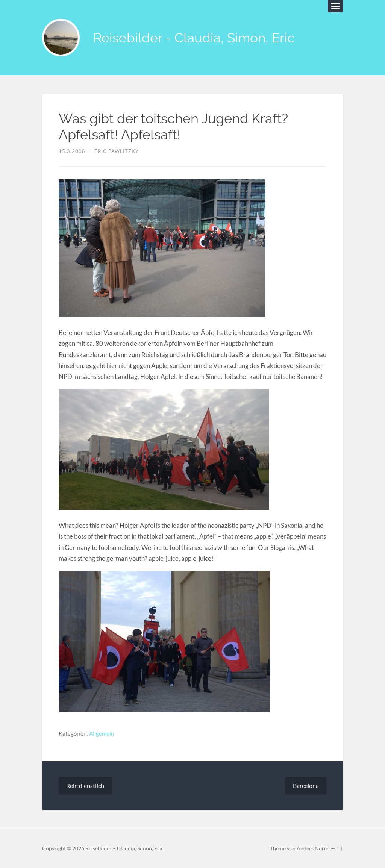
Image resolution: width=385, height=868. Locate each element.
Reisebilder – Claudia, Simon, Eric (124, 848)
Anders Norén (313, 848)
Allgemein (102, 733)
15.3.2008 (72, 151)
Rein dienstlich (85, 785)
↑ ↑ (340, 848)
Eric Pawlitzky (117, 151)
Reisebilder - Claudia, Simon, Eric (194, 38)
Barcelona (306, 785)
